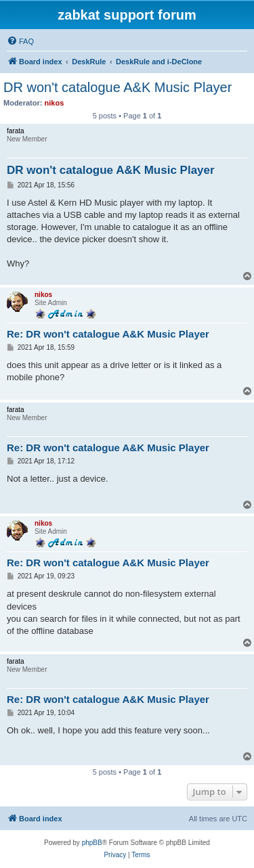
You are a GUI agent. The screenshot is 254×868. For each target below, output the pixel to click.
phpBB (92, 843)
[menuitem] (20, 41)
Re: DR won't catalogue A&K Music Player (108, 334)
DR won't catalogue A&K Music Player (118, 87)
